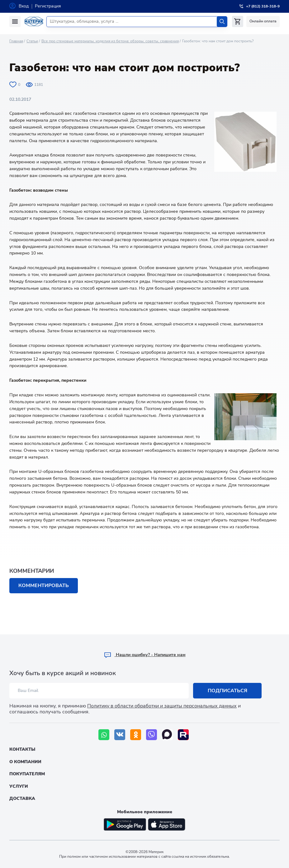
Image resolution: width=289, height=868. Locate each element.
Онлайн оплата (263, 21)
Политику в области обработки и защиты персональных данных (162, 706)
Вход (24, 6)
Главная (16, 41)
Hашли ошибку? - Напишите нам (145, 655)
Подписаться (227, 691)
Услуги (19, 786)
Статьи (32, 41)
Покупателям (27, 774)
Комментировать (44, 586)
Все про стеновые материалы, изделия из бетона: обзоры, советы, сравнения (110, 41)
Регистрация (48, 6)
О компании (25, 762)
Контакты (22, 749)
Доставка (22, 798)
